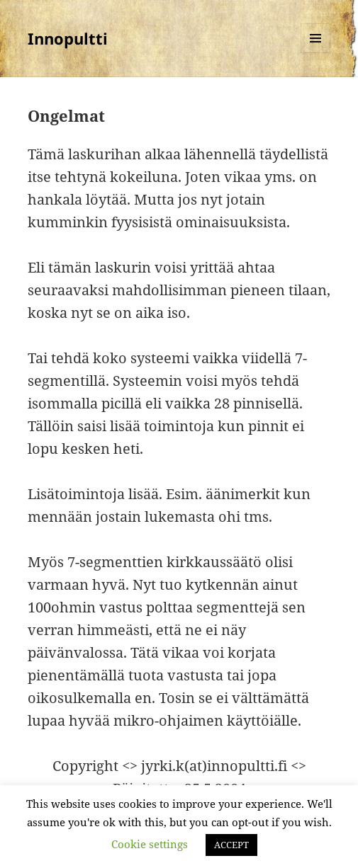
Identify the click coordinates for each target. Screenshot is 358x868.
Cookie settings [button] (150, 844)
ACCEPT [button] (231, 845)
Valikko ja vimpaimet (316, 53)
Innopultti (68, 38)
